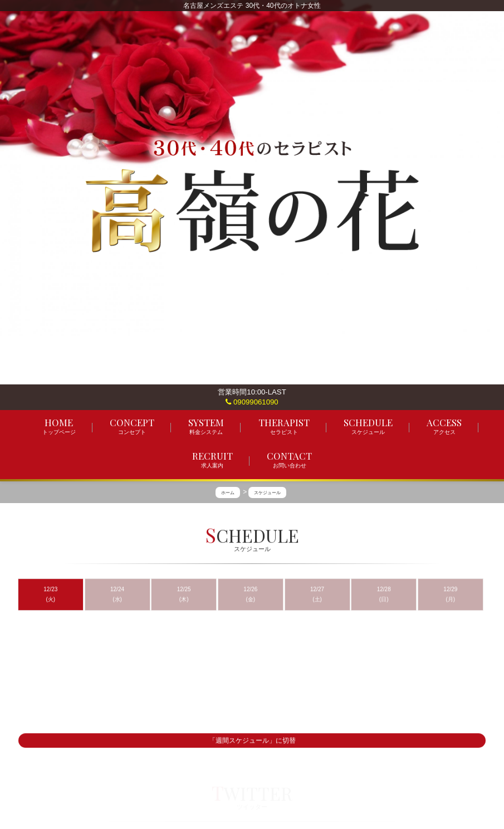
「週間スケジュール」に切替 (252, 741)
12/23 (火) (50, 594)
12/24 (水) (117, 594)
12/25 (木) (184, 594)
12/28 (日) (384, 594)
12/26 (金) (250, 594)
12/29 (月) (450, 594)
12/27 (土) (317, 594)
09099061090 (252, 402)
